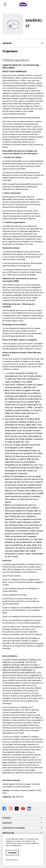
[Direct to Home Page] (23, 4)
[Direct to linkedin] (29, 808)
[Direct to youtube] (23, 808)
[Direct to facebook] (5, 808)
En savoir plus (13, 860)
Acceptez (12, 853)
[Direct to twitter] (17, 808)
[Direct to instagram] (11, 808)
